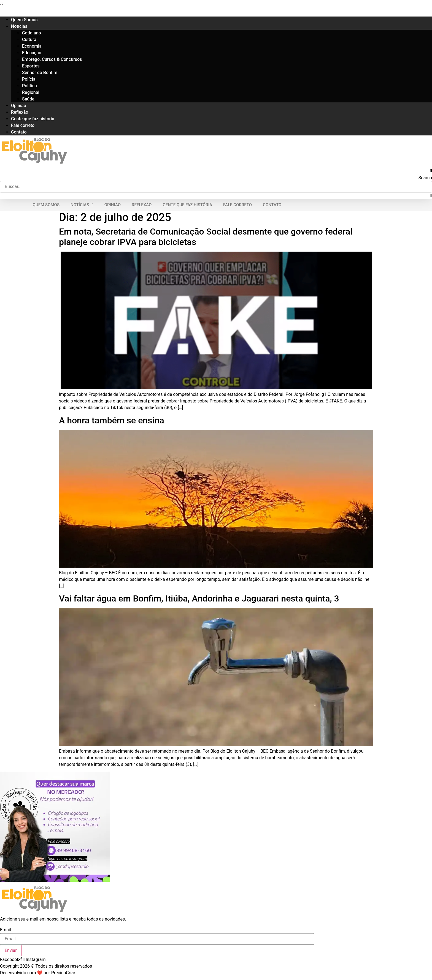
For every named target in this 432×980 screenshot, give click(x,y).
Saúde (28, 99)
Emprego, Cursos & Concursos (52, 59)
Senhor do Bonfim (40, 73)
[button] (216, 3)
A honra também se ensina (112, 420)
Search (425, 178)
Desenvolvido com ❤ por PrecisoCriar (38, 973)
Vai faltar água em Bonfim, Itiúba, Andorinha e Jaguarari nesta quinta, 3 (199, 598)
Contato (19, 132)
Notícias (19, 26)
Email (6, 930)
